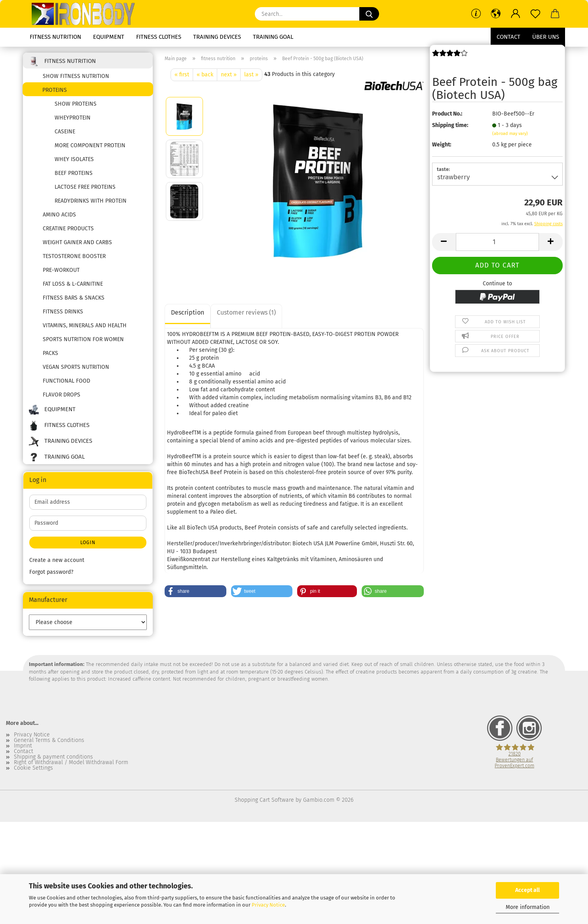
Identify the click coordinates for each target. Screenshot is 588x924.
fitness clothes (159, 37)
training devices (217, 37)
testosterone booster (74, 256)
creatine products (68, 229)
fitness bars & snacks (74, 298)
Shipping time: (450, 125)
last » (251, 75)
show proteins (76, 104)
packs (50, 353)
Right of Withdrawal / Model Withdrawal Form (71, 763)
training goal (273, 37)
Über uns (546, 37)
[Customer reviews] (450, 56)
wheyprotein (73, 118)
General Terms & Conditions (49, 740)
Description (188, 312)
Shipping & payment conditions (53, 757)
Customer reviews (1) (246, 312)
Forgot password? (51, 572)
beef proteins (74, 173)
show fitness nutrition (76, 76)
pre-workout (61, 270)
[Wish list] (535, 14)
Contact (508, 37)
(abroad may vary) (510, 134)
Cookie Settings (33, 768)
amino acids (59, 215)
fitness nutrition (55, 37)
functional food (66, 381)
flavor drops (62, 395)
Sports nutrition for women (83, 339)
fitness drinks (63, 312)
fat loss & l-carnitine (73, 284)
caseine (65, 132)
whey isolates (74, 159)
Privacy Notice (268, 905)
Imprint (23, 746)
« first (182, 75)
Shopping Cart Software (264, 800)
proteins (55, 90)
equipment (109, 37)
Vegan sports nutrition (76, 367)
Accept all (527, 890)
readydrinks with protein (91, 201)
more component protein (90, 145)
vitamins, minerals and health (85, 325)
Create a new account (57, 560)
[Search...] (369, 14)
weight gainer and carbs (77, 242)
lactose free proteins (85, 187)
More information (528, 907)
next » (229, 75)
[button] (496, 14)
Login (88, 543)
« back (205, 75)
